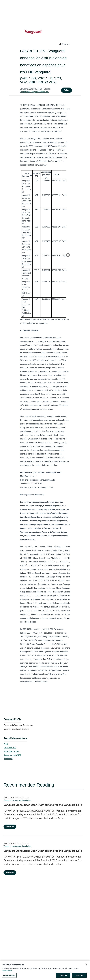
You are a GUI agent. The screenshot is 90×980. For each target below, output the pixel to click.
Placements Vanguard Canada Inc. (34, 92)
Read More (10, 827)
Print (6, 744)
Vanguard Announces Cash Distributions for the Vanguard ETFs (43, 805)
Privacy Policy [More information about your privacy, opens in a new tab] (7, 971)
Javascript (8, 759)
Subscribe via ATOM (12, 755)
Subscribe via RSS (11, 751)
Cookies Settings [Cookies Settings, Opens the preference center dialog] (9, 976)
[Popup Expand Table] (68, 255)
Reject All (79, 976)
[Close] (86, 965)
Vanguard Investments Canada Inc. (17, 800)
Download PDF (10, 748)
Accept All (63, 976)
